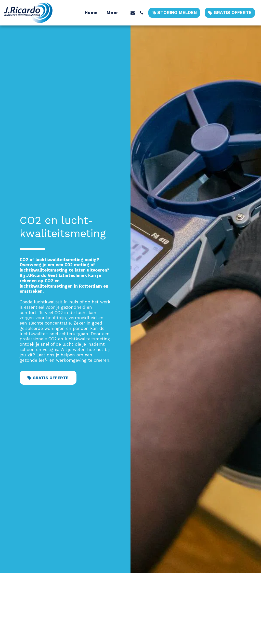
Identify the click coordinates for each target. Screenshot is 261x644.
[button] (133, 13)
